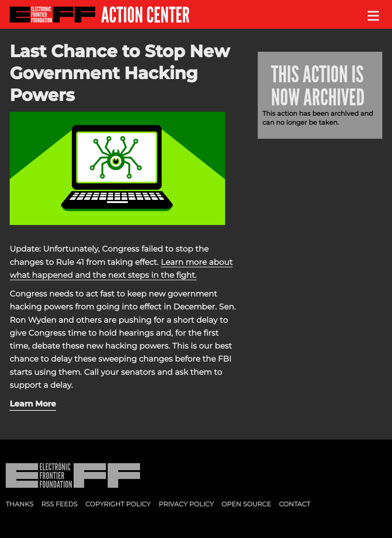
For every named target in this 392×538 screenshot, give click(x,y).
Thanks (20, 504)
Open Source (246, 504)
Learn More (33, 404)
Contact (295, 504)
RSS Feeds (59, 504)
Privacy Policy (186, 504)
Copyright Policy (118, 504)
